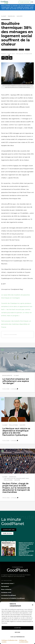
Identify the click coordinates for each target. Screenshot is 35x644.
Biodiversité (7, 375)
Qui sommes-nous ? (8, 583)
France (21, 50)
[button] (33, 605)
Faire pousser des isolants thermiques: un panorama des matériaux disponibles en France (16, 324)
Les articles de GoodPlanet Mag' (17, 478)
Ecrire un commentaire (10, 334)
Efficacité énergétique (9, 50)
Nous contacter (6, 589)
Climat (4, 16)
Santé (27, 50)
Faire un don (25, 2)
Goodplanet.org (9, 530)
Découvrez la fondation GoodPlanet (13, 598)
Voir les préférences (18, 637)
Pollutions (14, 425)
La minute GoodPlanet (9, 595)
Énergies (11, 16)
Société (20, 16)
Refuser (17, 632)
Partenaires (5, 586)
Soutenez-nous (6, 592)
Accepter (17, 628)
